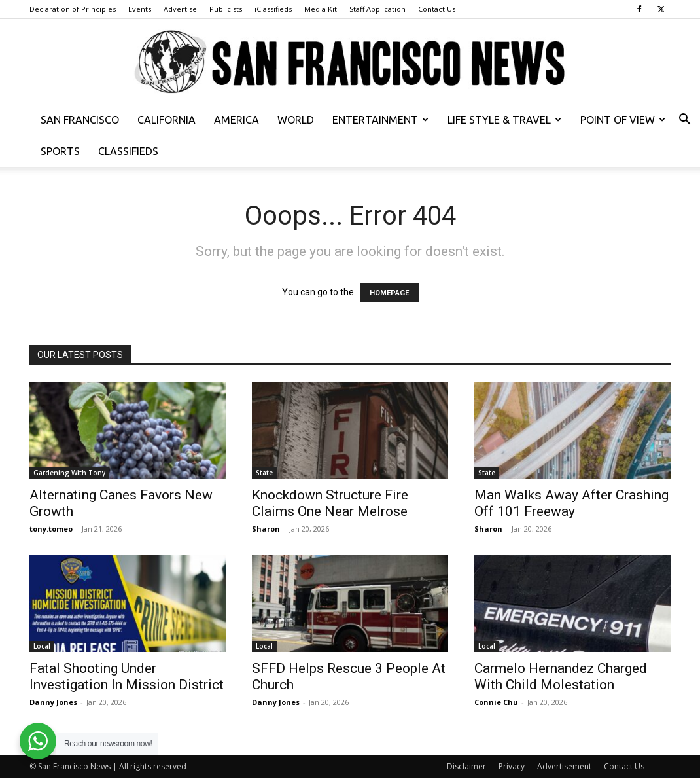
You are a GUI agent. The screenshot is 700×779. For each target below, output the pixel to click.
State (264, 473)
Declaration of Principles (73, 9)
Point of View (623, 120)
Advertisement (564, 766)
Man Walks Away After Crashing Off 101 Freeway (571, 503)
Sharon (266, 529)
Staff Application (377, 9)
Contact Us (437, 9)
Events (140, 9)
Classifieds (128, 151)
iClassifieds (273, 9)
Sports (60, 151)
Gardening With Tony (69, 473)
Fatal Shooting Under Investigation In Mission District (127, 677)
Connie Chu (496, 702)
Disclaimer (466, 766)
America (236, 120)
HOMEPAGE (389, 293)
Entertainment (380, 120)
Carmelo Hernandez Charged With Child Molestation (561, 677)
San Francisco (80, 120)
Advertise (180, 9)
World (296, 120)
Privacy (512, 766)
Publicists (226, 9)
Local (42, 646)
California (166, 120)
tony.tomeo (51, 529)
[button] (684, 121)
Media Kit (321, 9)
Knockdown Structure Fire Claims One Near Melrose (330, 503)
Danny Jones (53, 702)
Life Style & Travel (504, 120)
